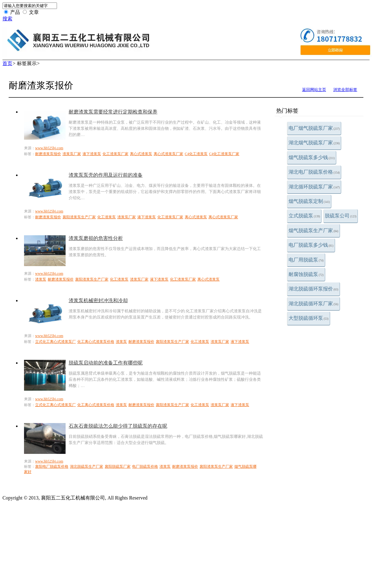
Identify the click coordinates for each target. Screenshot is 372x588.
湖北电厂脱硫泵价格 (314, 172)
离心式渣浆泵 (141, 154)
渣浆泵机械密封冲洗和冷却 (98, 300)
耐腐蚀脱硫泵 (306, 274)
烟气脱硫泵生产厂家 (313, 230)
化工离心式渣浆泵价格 (96, 342)
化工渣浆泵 (107, 217)
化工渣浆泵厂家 (115, 154)
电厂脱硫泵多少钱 (311, 245)
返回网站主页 (314, 90)
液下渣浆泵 (92, 154)
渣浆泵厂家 (72, 154)
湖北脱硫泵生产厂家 (87, 467)
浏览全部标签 (345, 90)
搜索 (7, 19)
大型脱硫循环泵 (309, 318)
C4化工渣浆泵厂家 (224, 154)
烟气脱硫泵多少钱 (312, 157)
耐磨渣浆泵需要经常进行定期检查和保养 (113, 112)
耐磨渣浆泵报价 (48, 154)
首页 (7, 63)
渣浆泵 (41, 279)
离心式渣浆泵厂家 (168, 154)
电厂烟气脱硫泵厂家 (314, 128)
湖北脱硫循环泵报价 (313, 289)
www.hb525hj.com (49, 148)
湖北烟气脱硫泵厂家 (314, 143)
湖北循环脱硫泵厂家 (314, 187)
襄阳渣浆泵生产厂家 (79, 217)
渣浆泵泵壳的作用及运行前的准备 (106, 175)
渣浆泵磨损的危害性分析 (96, 238)
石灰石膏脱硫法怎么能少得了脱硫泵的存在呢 (118, 426)
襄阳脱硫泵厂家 (118, 467)
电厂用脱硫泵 (306, 260)
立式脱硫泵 (304, 216)
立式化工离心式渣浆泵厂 (55, 342)
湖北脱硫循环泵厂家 (313, 304)
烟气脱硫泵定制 (309, 201)
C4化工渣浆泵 (196, 154)
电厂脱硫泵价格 (145, 467)
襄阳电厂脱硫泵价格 (52, 467)
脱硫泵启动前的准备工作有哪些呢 (106, 363)
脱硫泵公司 (341, 216)
